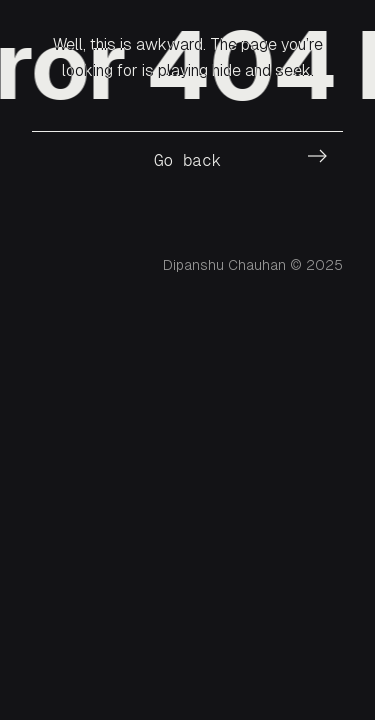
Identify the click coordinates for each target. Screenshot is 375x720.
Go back (187, 160)
